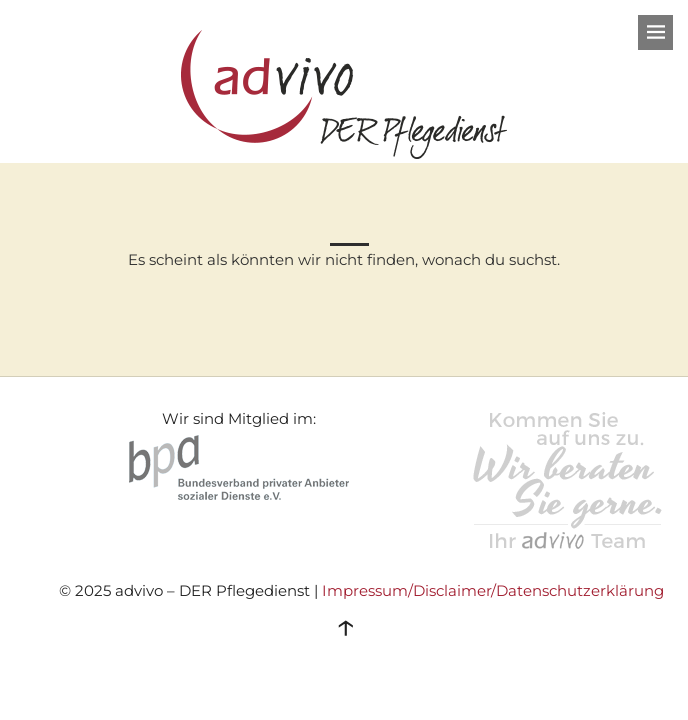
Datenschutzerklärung (580, 590)
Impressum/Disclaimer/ (409, 590)
